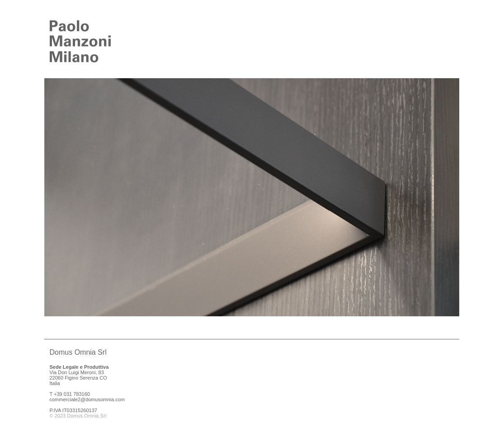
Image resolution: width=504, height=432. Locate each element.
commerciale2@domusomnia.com (87, 399)
